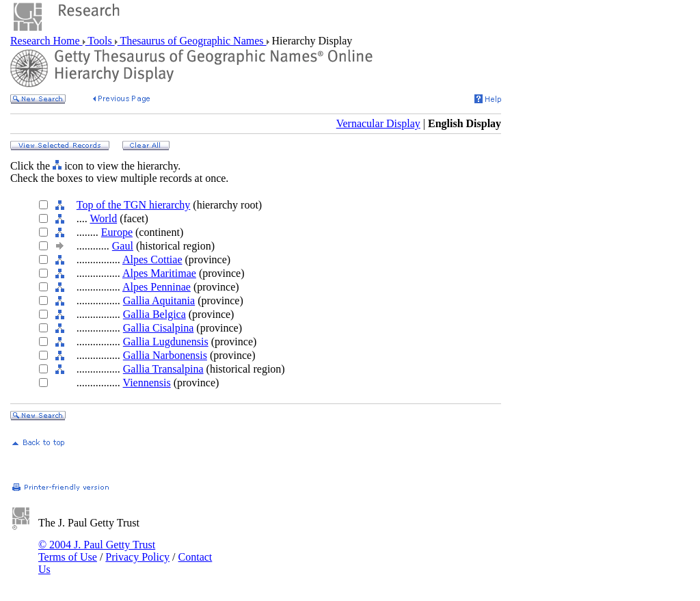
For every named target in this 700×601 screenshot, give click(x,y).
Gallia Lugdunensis (166, 342)
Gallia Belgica (154, 314)
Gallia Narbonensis (165, 355)
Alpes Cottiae (152, 259)
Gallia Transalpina (163, 369)
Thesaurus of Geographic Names (192, 41)
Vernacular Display (378, 123)
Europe (117, 232)
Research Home (46, 41)
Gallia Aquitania (159, 300)
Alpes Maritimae (159, 273)
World (104, 218)
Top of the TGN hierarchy (134, 205)
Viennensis (147, 383)
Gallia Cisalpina (159, 328)
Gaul (123, 246)
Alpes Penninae (157, 287)
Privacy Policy (137, 557)
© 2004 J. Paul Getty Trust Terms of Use (97, 551)
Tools (100, 41)
